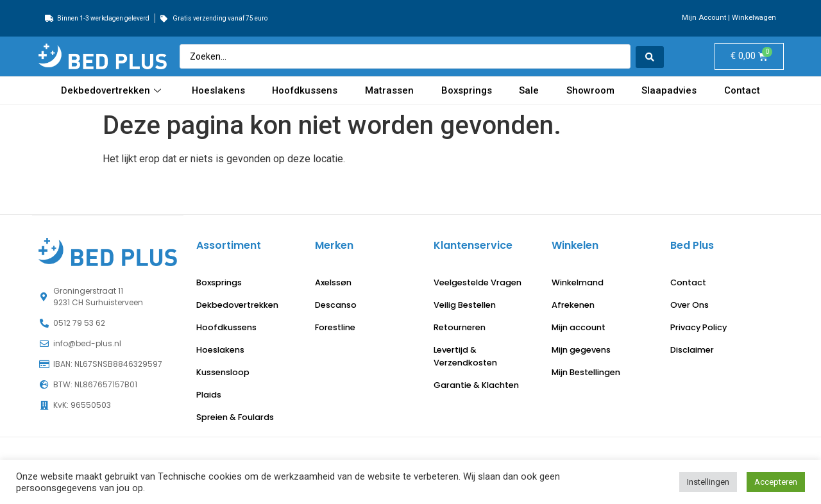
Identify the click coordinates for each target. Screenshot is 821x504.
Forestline (335, 327)
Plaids (209, 395)
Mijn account (579, 327)
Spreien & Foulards (235, 417)
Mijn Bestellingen (586, 372)
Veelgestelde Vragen (478, 282)
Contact (742, 90)
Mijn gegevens (581, 350)
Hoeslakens (218, 90)
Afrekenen (573, 305)
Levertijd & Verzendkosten (465, 356)
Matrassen (390, 90)
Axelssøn (333, 282)
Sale (530, 90)
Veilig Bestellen (465, 305)
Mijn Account (704, 18)
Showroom (591, 90)
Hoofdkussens (305, 90)
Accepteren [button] (776, 482)
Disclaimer (692, 350)
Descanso (336, 305)
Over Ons (690, 305)
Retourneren (460, 327)
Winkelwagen (754, 18)
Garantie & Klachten (476, 385)
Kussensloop (223, 372)
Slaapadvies (670, 90)
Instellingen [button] (708, 482)
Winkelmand (578, 282)
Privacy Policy (698, 327)
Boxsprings (468, 90)
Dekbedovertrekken (113, 90)
